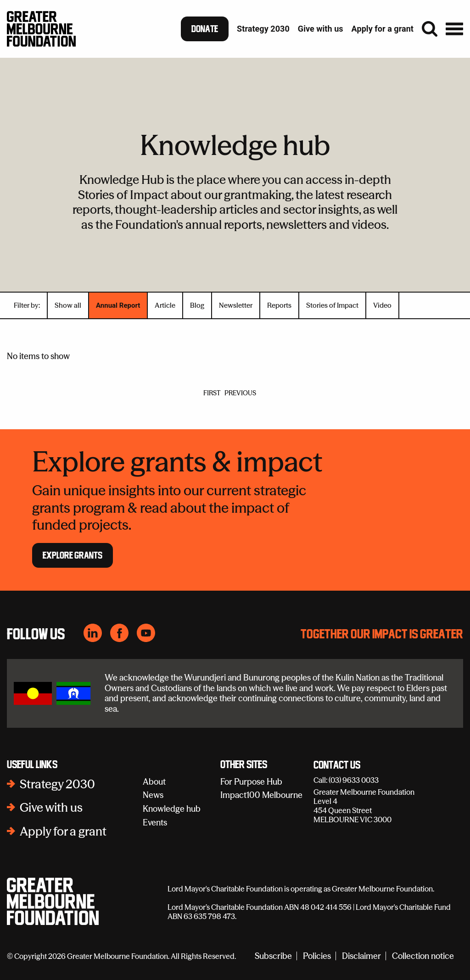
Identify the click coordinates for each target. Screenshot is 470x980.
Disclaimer (361, 956)
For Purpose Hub (251, 782)
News (153, 795)
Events (155, 822)
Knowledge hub (172, 809)
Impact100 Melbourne (261, 795)
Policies (317, 956)
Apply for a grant (63, 831)
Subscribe (273, 956)
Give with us (51, 808)
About (154, 782)
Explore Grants (73, 555)
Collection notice (423, 956)
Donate (205, 29)
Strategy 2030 (57, 784)
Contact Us (337, 765)
